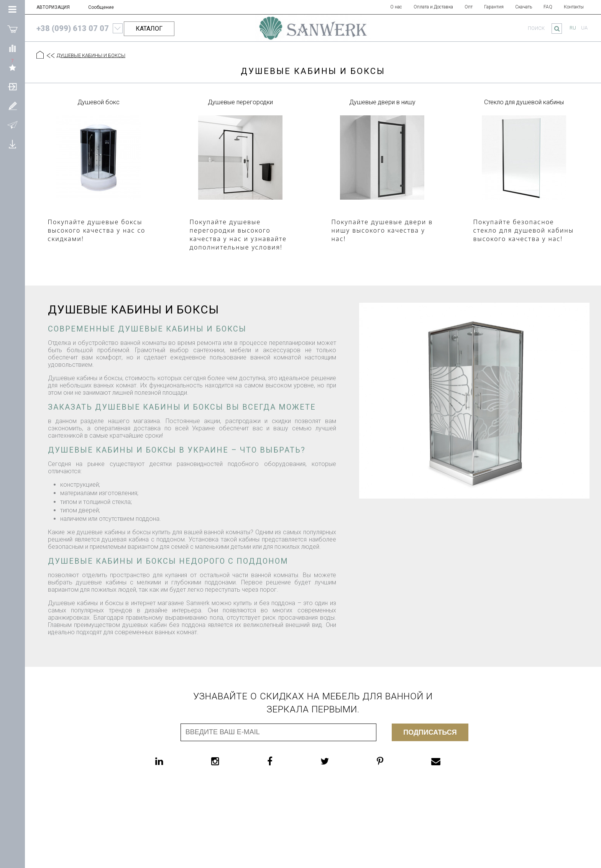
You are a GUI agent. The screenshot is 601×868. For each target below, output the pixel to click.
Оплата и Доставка (433, 7)
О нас (396, 7)
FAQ (548, 7)
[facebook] (285, 761)
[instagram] (231, 761)
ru (573, 28)
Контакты (574, 7)
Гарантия (494, 7)
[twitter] (340, 761)
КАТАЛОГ (149, 29)
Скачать (524, 7)
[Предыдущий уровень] (50, 56)
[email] (451, 761)
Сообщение (101, 7)
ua (584, 28)
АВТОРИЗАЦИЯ (53, 7)
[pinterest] (395, 761)
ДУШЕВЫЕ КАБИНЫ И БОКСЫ (91, 55)
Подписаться (430, 732)
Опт (469, 7)
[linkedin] (175, 761)
